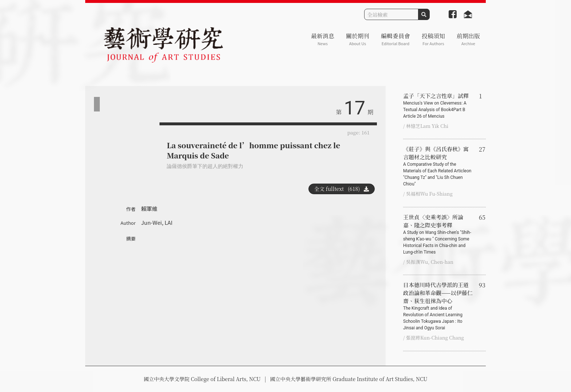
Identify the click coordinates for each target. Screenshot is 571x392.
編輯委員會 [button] (395, 39)
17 (355, 108)
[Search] (391, 14)
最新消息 (323, 39)
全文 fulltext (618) (342, 189)
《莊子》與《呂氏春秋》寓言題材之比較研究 (438, 166)
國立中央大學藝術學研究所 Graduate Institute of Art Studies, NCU (349, 379)
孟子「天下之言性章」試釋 (438, 106)
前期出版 (468, 39)
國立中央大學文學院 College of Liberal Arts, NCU (202, 379)
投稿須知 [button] (433, 39)
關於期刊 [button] (358, 39)
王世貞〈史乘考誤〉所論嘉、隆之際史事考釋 (438, 234)
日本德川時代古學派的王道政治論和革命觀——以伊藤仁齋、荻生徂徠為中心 (438, 306)
